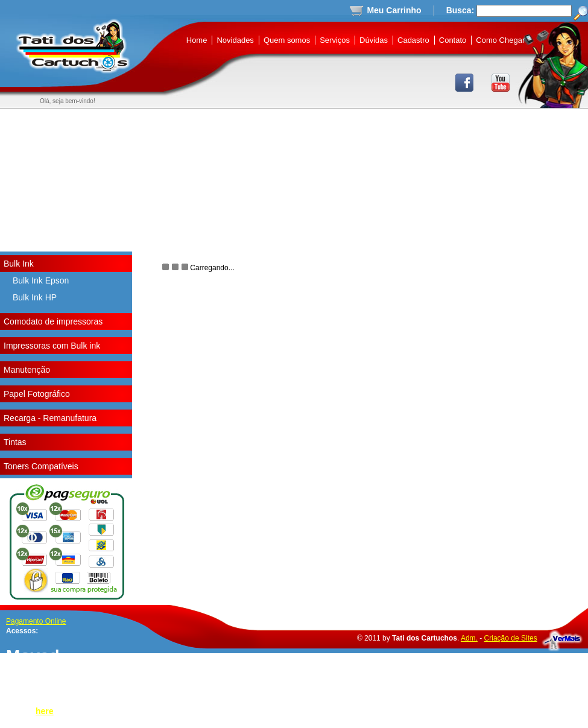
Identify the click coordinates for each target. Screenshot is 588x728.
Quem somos (287, 40)
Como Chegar (500, 40)
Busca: (460, 10)
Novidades (235, 40)
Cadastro (413, 40)
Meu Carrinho (394, 10)
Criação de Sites (511, 638)
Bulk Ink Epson (41, 280)
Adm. (469, 638)
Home (197, 40)
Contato (453, 40)
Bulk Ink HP (35, 297)
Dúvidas (374, 40)
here (45, 711)
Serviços (335, 40)
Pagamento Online (36, 621)
